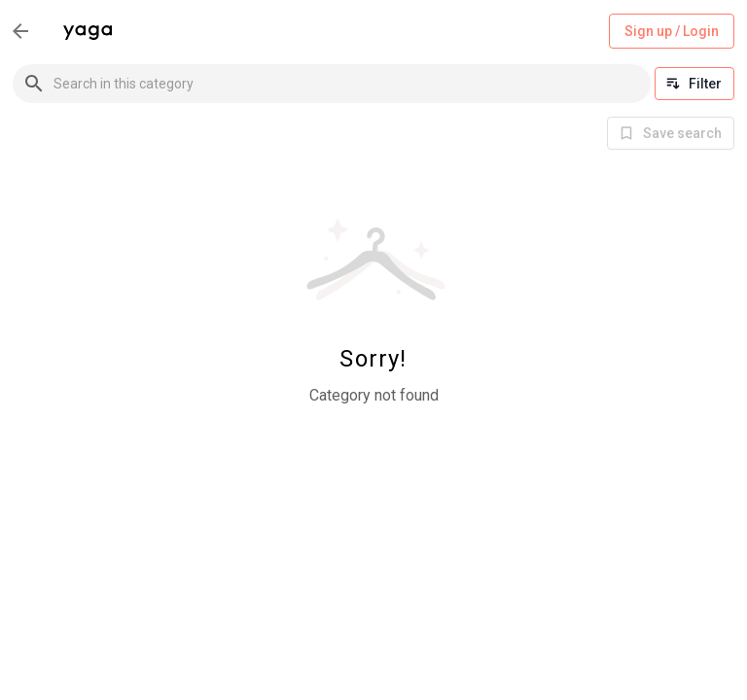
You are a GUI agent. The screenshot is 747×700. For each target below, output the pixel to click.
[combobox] (352, 83)
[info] (671, 133)
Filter (694, 84)
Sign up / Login (672, 32)
